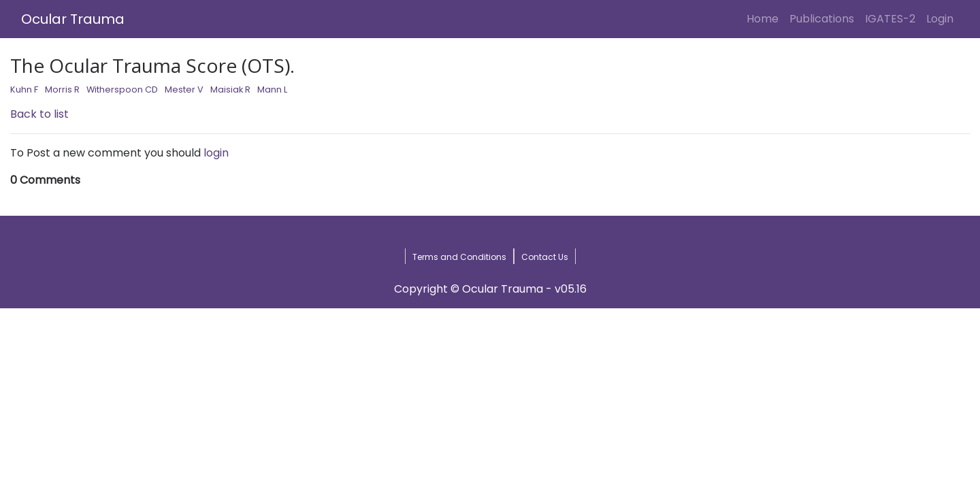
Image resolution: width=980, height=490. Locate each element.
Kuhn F (24, 89)
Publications (822, 19)
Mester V (184, 89)
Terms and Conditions (459, 257)
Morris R (62, 89)
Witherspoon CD (122, 89)
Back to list (39, 114)
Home (765, 18)
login (216, 153)
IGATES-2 (890, 19)
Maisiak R (230, 89)
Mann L (272, 89)
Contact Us (545, 257)
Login (943, 18)
